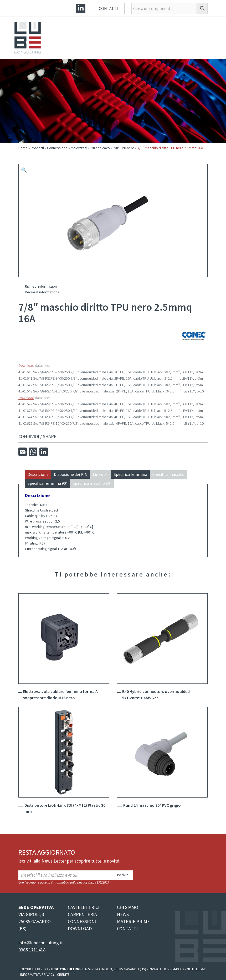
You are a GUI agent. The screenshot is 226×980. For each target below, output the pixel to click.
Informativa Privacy (37, 974)
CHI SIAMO (128, 907)
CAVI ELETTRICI (84, 907)
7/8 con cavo (100, 148)
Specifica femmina (130, 474)
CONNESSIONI (82, 921)
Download (26, 365)
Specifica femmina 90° (48, 483)
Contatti (108, 8)
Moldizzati (79, 148)
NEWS (123, 914)
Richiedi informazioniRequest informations (42, 289)
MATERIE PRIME (133, 921)
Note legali (197, 969)
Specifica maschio (168, 474)
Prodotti (37, 148)
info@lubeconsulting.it (41, 943)
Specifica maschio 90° (92, 483)
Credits (63, 974)
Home (23, 148)
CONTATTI (127, 928)
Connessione (57, 148)
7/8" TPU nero (124, 148)
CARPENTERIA (82, 914)
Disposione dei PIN (71, 474)
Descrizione (38, 474)
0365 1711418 (32, 950)
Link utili (101, 474)
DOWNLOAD (80, 928)
